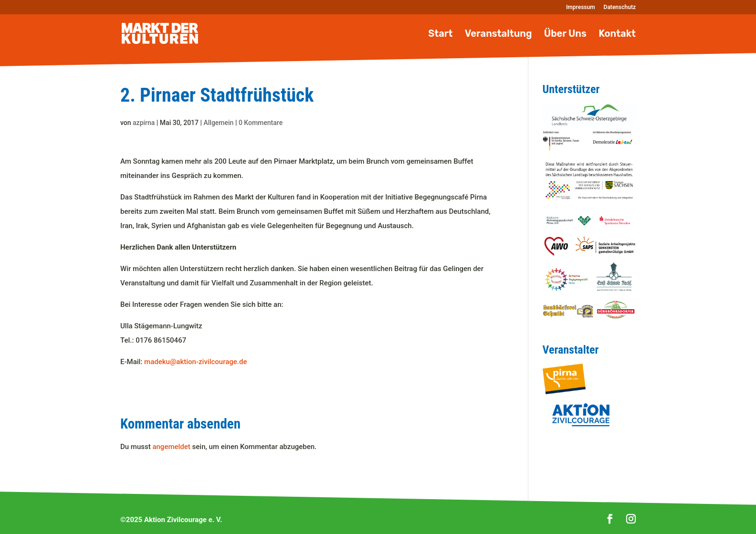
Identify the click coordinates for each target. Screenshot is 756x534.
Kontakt (617, 35)
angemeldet (171, 447)
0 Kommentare (261, 123)
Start (440, 35)
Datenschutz (620, 7)
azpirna (144, 123)
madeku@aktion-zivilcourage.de (195, 362)
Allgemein (219, 123)
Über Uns (565, 35)
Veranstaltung (499, 35)
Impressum (581, 7)
